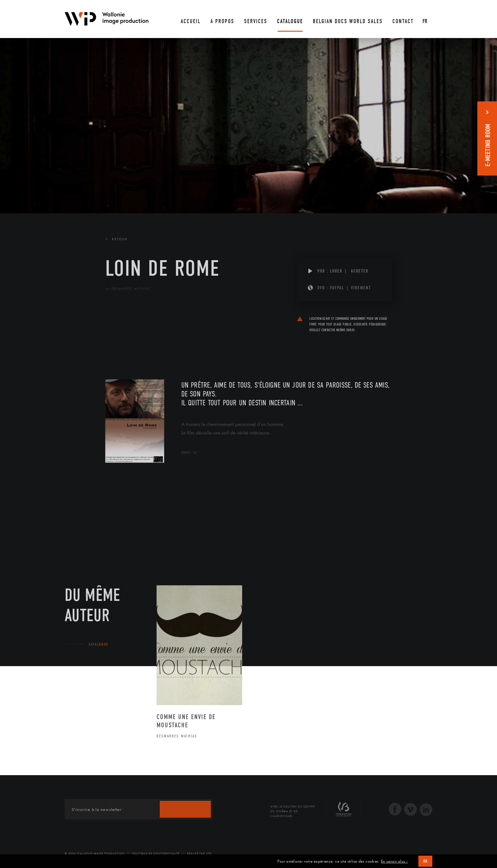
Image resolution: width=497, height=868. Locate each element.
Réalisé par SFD (199, 853)
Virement (361, 288)
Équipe (145, 342)
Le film (115, 342)
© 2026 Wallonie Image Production (95, 853)
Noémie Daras (345, 330)
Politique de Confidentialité (156, 853)
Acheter (360, 271)
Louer (336, 271)
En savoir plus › (394, 861)
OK (425, 861)
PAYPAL (337, 288)
